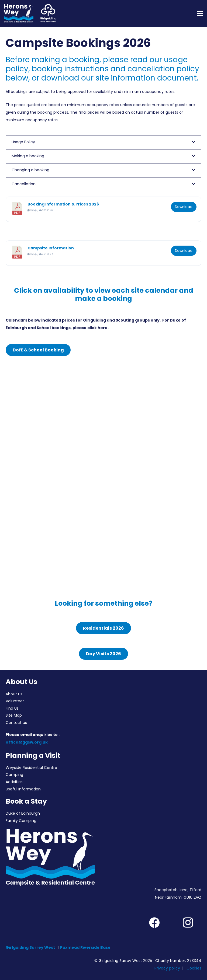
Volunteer (15, 701)
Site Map (14, 715)
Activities (14, 782)
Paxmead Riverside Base (85, 947)
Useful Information (23, 789)
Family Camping (21, 821)
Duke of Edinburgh (23, 813)
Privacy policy (167, 968)
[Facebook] (154, 923)
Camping (14, 775)
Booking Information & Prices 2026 (63, 204)
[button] (200, 13)
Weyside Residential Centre (31, 768)
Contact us (16, 723)
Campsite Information (51, 248)
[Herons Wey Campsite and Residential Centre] (19, 13)
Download (184, 207)
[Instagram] (188, 923)
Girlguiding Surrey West (30, 947)
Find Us (12, 708)
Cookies (194, 968)
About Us (14, 694)
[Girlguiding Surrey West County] (48, 13)
